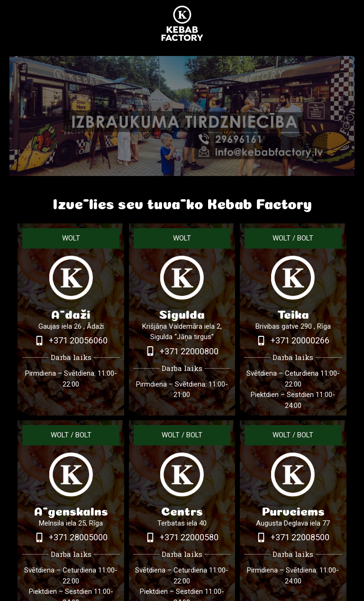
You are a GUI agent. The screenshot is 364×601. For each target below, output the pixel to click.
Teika (293, 313)
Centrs (182, 510)
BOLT (305, 238)
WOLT (71, 238)
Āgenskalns (71, 510)
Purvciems (293, 510)
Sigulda (182, 313)
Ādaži (71, 313)
